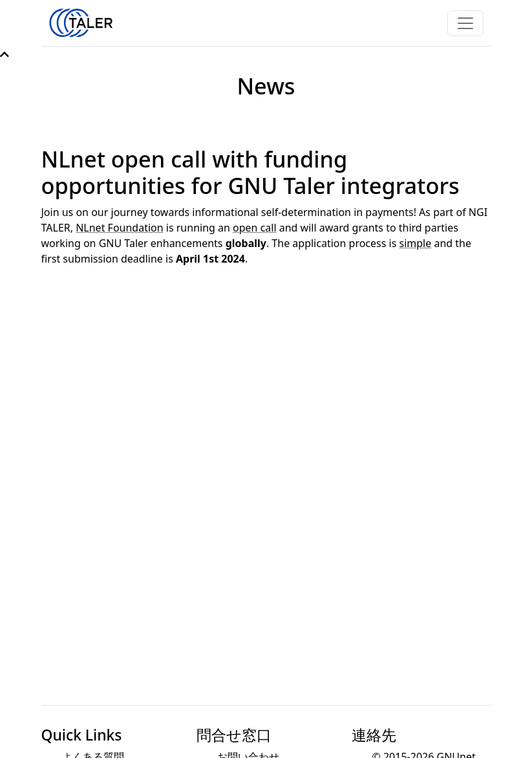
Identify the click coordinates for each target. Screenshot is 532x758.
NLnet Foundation (119, 228)
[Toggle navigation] (465, 23)
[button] (5, 54)
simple (416, 243)
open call (255, 228)
